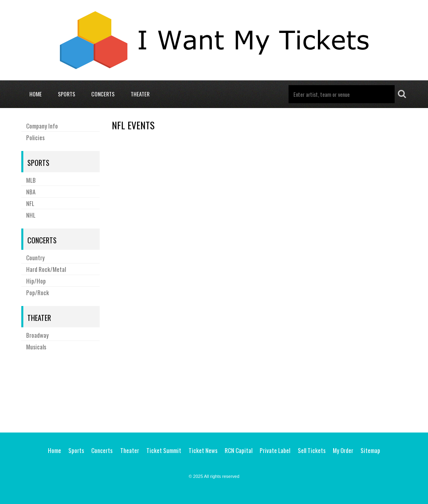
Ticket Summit (164, 450)
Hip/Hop (36, 281)
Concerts (103, 94)
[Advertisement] (214, 390)
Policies (35, 137)
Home (36, 94)
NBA (31, 192)
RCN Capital (239, 450)
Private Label (275, 450)
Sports (67, 94)
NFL (30, 203)
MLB (31, 180)
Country (35, 257)
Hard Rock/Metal (46, 269)
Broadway (37, 335)
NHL (31, 215)
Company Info (42, 126)
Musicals (36, 347)
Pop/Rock (38, 292)
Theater (140, 94)
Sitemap (370, 450)
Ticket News (203, 450)
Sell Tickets (312, 450)
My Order (343, 450)
